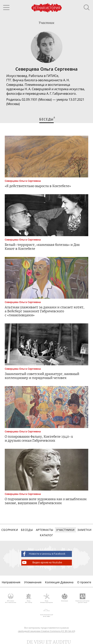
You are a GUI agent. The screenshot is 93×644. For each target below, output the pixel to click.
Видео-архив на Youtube (42, 563)
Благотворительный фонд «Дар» (46, 612)
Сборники (10, 530)
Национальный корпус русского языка (82, 599)
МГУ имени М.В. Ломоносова (11, 599)
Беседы (27, 530)
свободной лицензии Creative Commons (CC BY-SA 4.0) (46, 631)
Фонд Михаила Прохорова (46, 599)
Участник (46, 23)
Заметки (84, 530)
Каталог (46, 535)
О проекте (84, 582)
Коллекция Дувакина (59, 582)
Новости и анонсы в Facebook (43, 554)
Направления (11, 582)
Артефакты (45, 530)
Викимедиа (64, 598)
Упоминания (33, 582)
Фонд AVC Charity (29, 599)
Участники (65, 530)
